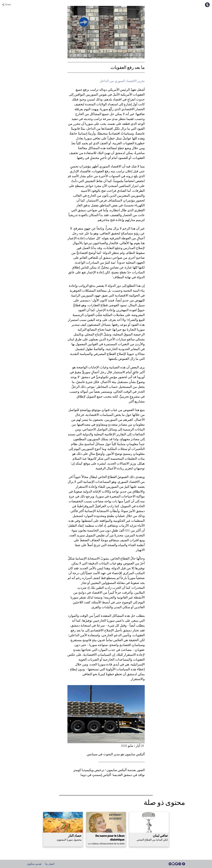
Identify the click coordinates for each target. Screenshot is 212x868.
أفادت (99, 525)
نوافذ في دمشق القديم (130, 775)
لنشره (102, 463)
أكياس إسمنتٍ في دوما (96, 775)
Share (6, 5)
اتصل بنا (50, 864)
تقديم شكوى (34, 864)
